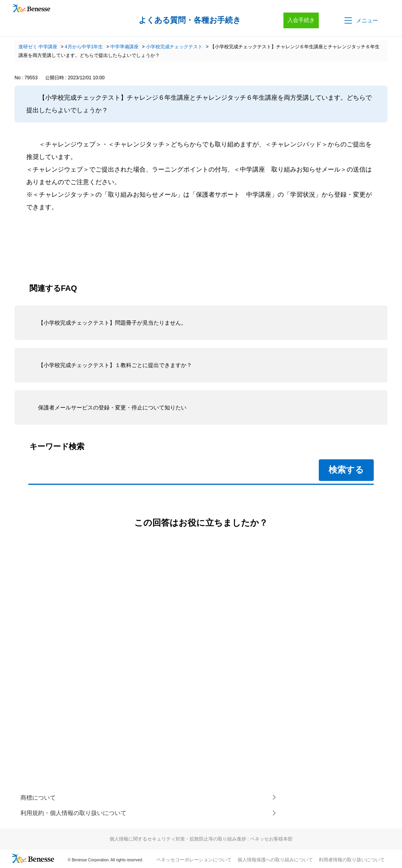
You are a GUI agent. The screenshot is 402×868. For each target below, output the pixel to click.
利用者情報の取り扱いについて (352, 861)
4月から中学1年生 (84, 47)
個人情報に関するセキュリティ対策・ (201, 840)
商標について (39, 798)
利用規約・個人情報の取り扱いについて (77, 813)
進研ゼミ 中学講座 (38, 47)
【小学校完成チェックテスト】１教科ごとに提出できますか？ (115, 365)
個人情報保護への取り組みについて (275, 861)
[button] (360, 20)
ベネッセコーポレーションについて (194, 861)
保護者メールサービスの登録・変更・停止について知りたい (112, 408)
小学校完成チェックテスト (174, 47)
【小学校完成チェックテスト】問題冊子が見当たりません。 (112, 323)
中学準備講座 (124, 47)
